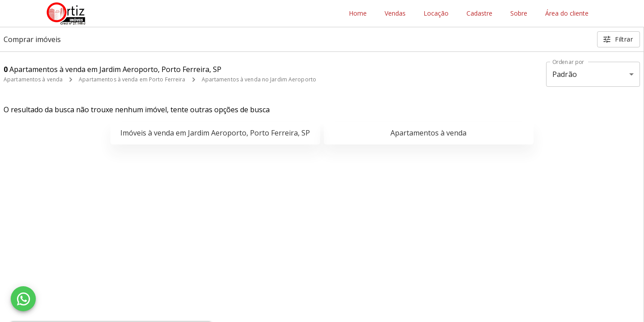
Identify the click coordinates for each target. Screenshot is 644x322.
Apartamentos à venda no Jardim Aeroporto (259, 79)
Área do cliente (567, 14)
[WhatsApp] (23, 299)
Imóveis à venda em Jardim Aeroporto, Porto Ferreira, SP (215, 133)
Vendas (395, 14)
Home (358, 14)
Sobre (519, 14)
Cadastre (479, 14)
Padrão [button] (565, 74)
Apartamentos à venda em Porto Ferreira (132, 79)
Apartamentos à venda (33, 79)
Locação (436, 14)
